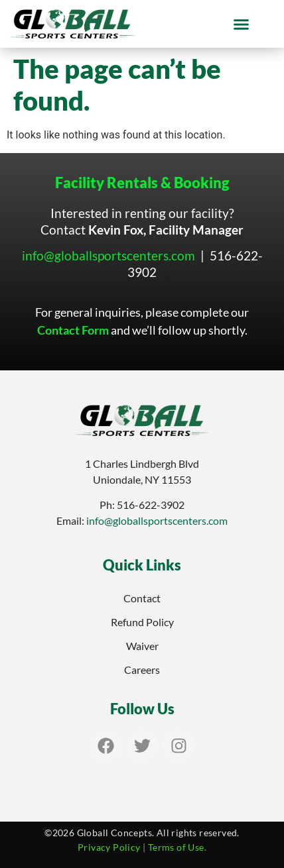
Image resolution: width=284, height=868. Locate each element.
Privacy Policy (109, 847)
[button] (242, 24)
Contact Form (73, 330)
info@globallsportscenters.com (108, 255)
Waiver (142, 646)
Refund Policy (142, 622)
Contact (142, 598)
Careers (142, 670)
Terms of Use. (177, 847)
